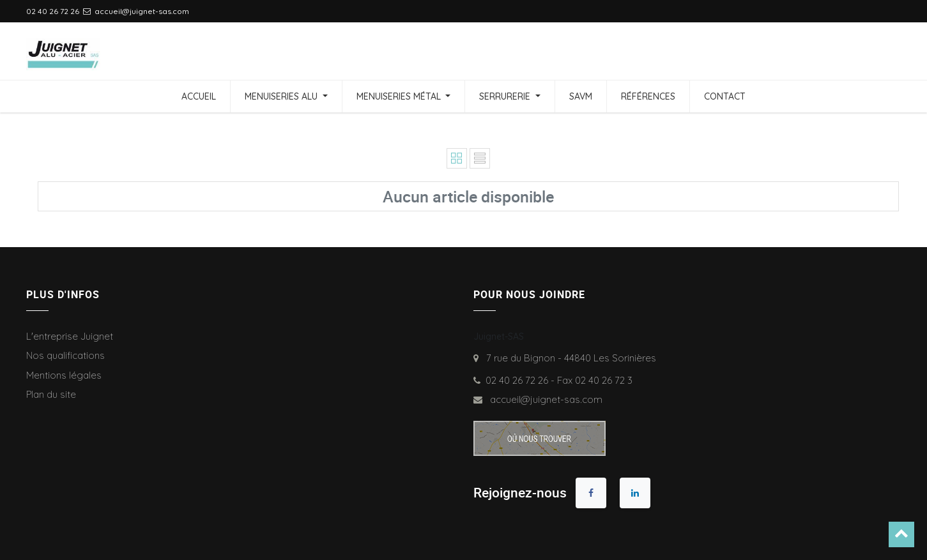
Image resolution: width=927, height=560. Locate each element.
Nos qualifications (65, 355)
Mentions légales (64, 375)
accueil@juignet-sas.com (544, 399)
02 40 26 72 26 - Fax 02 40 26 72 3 (559, 380)
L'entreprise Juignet (70, 336)
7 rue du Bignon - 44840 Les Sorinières (569, 358)
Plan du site (51, 394)
